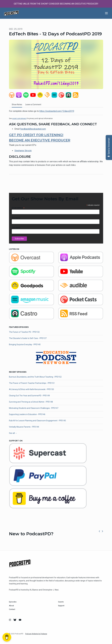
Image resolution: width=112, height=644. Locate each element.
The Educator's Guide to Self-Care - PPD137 (28, 338)
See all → (13, 433)
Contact (12, 609)
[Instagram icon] (10, 620)
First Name (16, 218)
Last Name (16, 228)
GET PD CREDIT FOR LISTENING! (36, 135)
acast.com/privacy (19, 118)
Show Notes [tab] (17, 105)
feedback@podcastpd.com (33, 129)
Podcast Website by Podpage (36, 634)
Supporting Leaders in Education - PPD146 (27, 414)
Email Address (18, 208)
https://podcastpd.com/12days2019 (57, 111)
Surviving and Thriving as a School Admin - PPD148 (31, 402)
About (11, 606)
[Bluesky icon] (15, 620)
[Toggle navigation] (106, 13)
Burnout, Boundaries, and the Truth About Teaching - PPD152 (35, 377)
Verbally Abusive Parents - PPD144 (24, 427)
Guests (61, 602)
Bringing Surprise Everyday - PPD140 (25, 344)
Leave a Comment (33, 105)
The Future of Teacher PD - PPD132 (24, 332)
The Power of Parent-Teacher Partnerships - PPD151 (32, 383)
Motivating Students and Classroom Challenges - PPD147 (34, 408)
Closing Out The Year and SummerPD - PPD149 (29, 396)
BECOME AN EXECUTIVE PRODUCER (40, 140)
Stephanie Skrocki (23, 151)
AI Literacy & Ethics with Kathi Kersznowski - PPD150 (31, 389)
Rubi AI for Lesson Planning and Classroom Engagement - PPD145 (37, 421)
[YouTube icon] (20, 620)
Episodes (13, 602)
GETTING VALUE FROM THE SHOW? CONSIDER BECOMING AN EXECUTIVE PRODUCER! (56, 4)
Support (61, 606)
